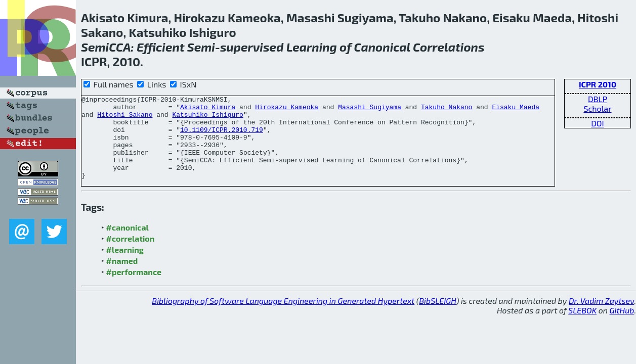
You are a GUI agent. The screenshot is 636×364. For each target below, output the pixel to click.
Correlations (449, 47)
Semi (95, 47)
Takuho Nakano (447, 110)
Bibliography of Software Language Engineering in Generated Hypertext (283, 317)
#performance (134, 288)
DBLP (598, 99)
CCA (120, 47)
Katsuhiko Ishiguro (207, 119)
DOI (598, 123)
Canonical (382, 47)
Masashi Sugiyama (370, 110)
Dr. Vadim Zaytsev (601, 317)
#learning (125, 266)
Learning (312, 47)
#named (122, 277)
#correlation (131, 255)
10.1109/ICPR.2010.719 (222, 137)
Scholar (597, 108)
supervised (252, 47)
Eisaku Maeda (516, 110)
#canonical (128, 244)
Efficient (161, 47)
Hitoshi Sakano (125, 119)
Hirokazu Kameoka (287, 110)
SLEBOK (582, 327)
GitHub (622, 327)
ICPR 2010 (598, 84)
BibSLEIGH (437, 317)
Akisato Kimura (208, 110)
